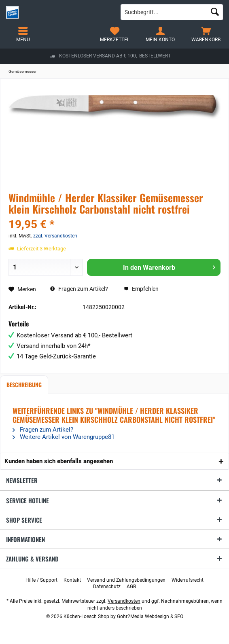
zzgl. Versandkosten (55, 236)
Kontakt (72, 580)
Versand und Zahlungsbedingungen (126, 580)
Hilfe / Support (41, 580)
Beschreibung (24, 384)
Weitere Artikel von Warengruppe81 (64, 437)
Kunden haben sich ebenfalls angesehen (59, 461)
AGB (131, 587)
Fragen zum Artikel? (79, 289)
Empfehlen (141, 289)
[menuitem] (206, 34)
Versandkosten (124, 601)
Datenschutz (107, 587)
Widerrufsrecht (188, 580)
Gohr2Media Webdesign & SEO (150, 616)
